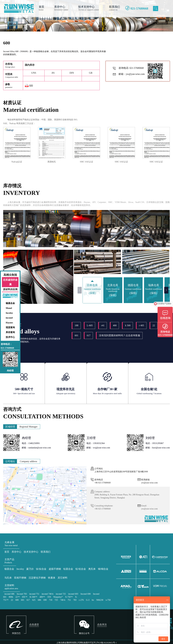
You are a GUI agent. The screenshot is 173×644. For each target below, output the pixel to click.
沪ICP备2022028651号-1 (106, 643)
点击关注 (102, 625)
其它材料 (63, 578)
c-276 (81, 600)
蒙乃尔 (30, 569)
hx (93, 600)
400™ (42, 597)
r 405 (141, 325)
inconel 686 (9, 594)
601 (77, 335)
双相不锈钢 (20, 578)
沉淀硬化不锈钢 (37, 578)
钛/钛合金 (41, 569)
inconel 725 (61, 594)
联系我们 (46, 552)
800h (11, 597)
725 (56, 600)
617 (89, 335)
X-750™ (69, 597)
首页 (7, 552)
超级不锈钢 (55, 569)
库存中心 (17, 552)
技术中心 (10, 337)
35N (49, 597)
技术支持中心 (31, 552)
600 (17, 600)
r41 (103, 325)
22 (154, 325)
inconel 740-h (47, 594)
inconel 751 (34, 594)
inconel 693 (73, 594)
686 (39, 600)
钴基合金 (68, 569)
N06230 (100, 600)
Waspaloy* (58, 597)
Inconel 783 (22, 594)
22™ (18, 597)
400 (115, 325)
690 (45, 600)
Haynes (9, 323)
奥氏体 (92, 569)
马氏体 (8, 578)
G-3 (88, 600)
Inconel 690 (86, 594)
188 (77, 325)
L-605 (90, 325)
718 (51, 600)
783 (75, 600)
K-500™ (33, 597)
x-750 (108, 600)
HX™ (25, 597)
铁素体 (52, 578)
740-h (63, 600)
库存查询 (10, 332)
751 (69, 600)
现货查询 (10, 327)
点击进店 (34, 625)
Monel (9, 308)
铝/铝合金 (81, 569)
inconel (9, 318)
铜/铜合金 (103, 569)
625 (34, 600)
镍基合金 (10, 303)
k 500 (128, 325)
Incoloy (9, 313)
